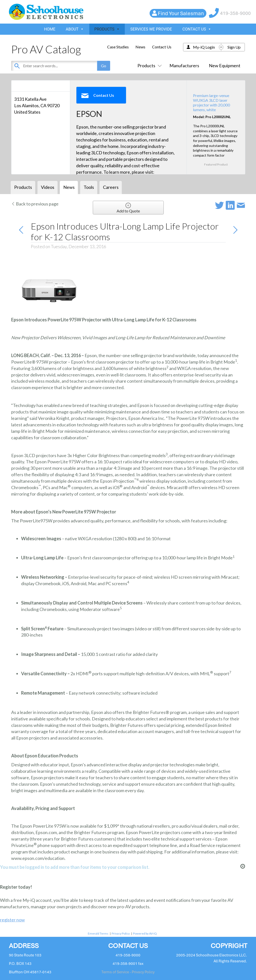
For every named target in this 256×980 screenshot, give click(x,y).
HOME (50, 29)
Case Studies (118, 47)
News (140, 47)
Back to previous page (35, 204)
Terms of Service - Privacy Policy (128, 972)
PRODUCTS (107, 29)
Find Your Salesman (181, 13)
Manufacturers (184, 66)
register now (12, 920)
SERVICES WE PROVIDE (151, 29)
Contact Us (162, 47)
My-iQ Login (204, 47)
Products (149, 66)
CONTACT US (197, 29)
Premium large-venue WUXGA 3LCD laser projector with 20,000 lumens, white (211, 103)
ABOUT (75, 29)
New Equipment (225, 66)
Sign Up (234, 47)
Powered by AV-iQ (145, 933)
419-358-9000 (235, 13)
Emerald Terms (98, 933)
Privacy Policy (121, 933)
